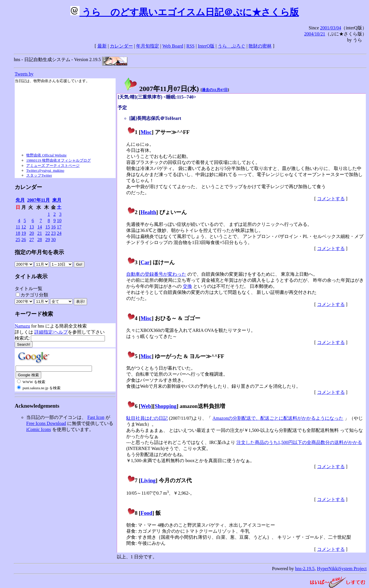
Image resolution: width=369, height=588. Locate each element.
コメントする (331, 199)
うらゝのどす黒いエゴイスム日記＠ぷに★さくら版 (185, 12)
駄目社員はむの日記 (147, 418)
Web (146, 406)
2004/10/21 (315, 34)
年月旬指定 (148, 46)
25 (18, 240)
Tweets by (24, 74)
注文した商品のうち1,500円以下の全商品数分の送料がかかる (299, 442)
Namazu (22, 326)
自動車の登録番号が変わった (156, 274)
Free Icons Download (46, 423)
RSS (191, 46)
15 (48, 227)
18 (18, 233)
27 (32, 240)
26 (24, 240)
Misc (146, 132)
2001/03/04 (331, 28)
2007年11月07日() (161, 89)
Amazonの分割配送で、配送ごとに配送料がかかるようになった (278, 418)
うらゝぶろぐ (231, 46)
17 (59, 227)
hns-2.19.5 (305, 569)
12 (24, 227)
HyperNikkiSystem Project (342, 569)
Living (148, 480)
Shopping (166, 406)
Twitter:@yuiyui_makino (45, 170)
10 (59, 221)
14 (39, 227)
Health (148, 212)
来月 (57, 200)
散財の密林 (260, 46)
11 (18, 227)
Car (145, 262)
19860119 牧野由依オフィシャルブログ (59, 160)
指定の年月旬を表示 (39, 252)
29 (48, 240)
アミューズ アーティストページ (53, 166)
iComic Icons (39, 429)
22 (48, 233)
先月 (20, 200)
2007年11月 (38, 200)
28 (39, 240)
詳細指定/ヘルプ (51, 332)
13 (32, 227)
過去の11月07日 (215, 90)
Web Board (173, 46)
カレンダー (121, 46)
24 (59, 233)
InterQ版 (206, 46)
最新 (102, 46)
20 (32, 233)
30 (53, 240)
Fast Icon (96, 417)
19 (24, 233)
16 (53, 227)
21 (39, 233)
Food (147, 513)
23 (53, 233)
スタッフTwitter (39, 175)
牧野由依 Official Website (46, 155)
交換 (187, 286)
